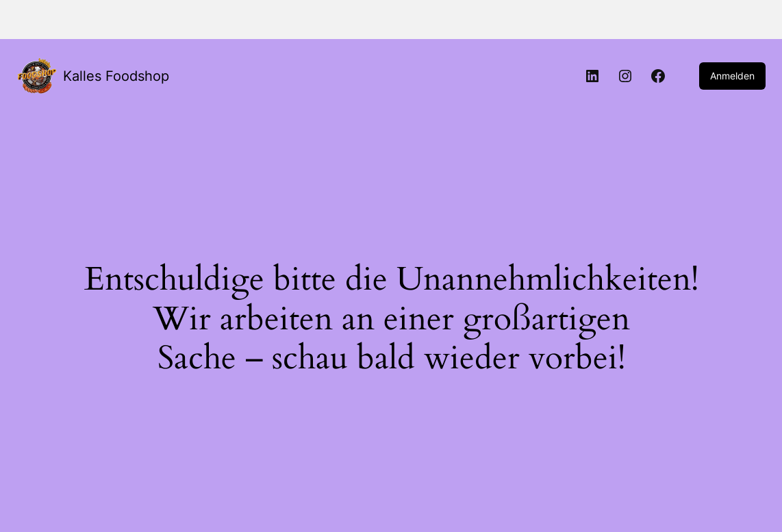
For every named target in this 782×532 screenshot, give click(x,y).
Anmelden (732, 76)
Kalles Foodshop (116, 76)
